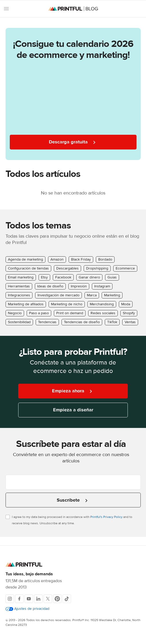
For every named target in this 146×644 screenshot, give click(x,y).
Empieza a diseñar (73, 410)
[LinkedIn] (38, 599)
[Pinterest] (57, 599)
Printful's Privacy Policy (106, 517)
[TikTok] (67, 599)
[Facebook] (19, 599)
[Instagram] (10, 599)
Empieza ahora (73, 391)
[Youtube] (29, 599)
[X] (48, 599)
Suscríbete (73, 500)
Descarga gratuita (73, 142)
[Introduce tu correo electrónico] (73, 482)
